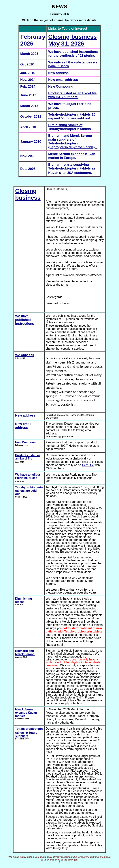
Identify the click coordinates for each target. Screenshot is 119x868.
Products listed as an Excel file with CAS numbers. (72, 95)
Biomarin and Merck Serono (25, 653)
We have (22, 316)
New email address (63, 80)
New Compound (61, 86)
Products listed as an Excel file (28, 457)
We (51, 52)
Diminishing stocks (24, 600)
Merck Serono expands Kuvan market (26, 713)
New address (58, 73)
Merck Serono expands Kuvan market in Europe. (72, 156)
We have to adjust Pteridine (70, 104)
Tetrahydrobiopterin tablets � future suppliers (29, 732)
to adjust (34, 475)
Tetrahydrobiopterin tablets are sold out (29, 491)
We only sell (25, 355)
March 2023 (29, 54)
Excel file (88, 465)
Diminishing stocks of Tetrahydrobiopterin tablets (70, 127)
